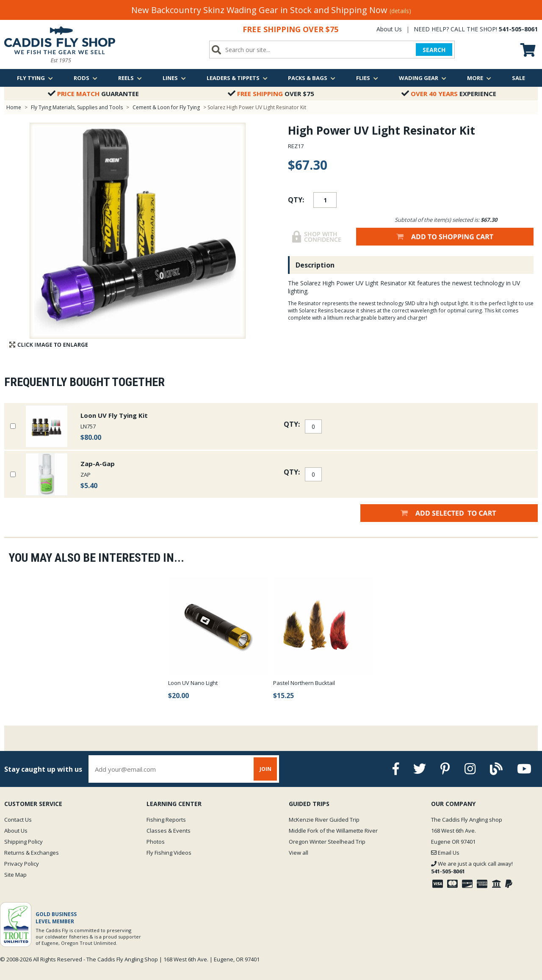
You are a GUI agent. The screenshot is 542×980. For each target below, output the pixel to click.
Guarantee (93, 94)
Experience (449, 94)
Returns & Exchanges (32, 853)
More (479, 78)
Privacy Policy (22, 864)
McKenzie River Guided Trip (324, 820)
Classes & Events (169, 831)
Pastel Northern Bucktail (304, 683)
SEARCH (434, 50)
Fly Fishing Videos (169, 853)
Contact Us (18, 820)
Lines (174, 78)
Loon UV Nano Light (193, 683)
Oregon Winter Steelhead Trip (327, 842)
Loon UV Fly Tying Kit (114, 415)
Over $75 (271, 94)
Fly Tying (35, 78)
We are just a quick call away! (472, 867)
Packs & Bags (312, 78)
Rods (86, 78)
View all (299, 853)
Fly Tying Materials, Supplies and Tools (77, 107)
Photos (156, 842)
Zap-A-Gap (98, 464)
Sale (518, 78)
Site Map (15, 875)
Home (14, 107)
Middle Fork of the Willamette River (333, 831)
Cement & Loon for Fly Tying (166, 107)
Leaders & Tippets (237, 78)
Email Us (445, 853)
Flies (367, 78)
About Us (389, 29)
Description (315, 265)
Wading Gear (423, 78)
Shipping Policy (24, 842)
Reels (130, 78)
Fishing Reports (166, 820)
